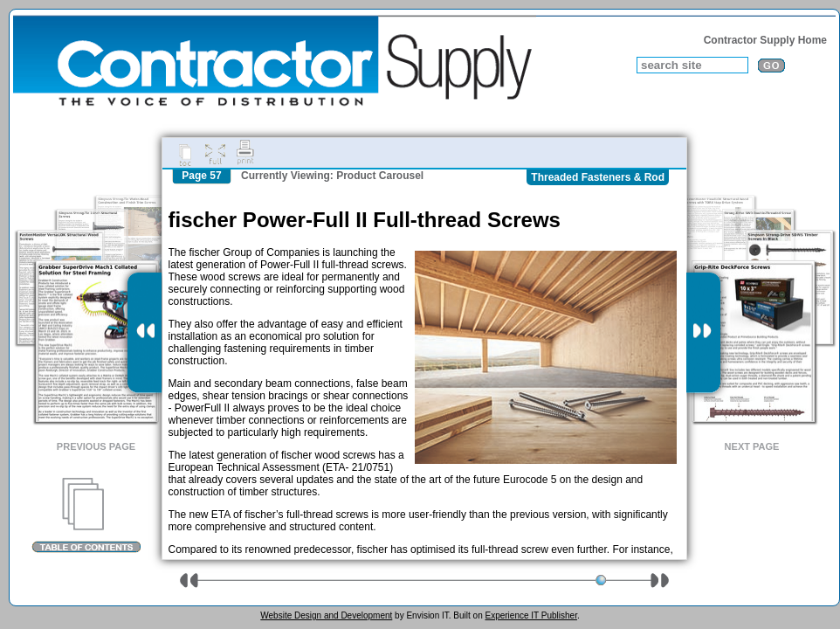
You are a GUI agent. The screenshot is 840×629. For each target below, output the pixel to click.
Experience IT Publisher (530, 615)
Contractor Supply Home (765, 40)
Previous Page (96, 446)
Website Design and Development (326, 615)
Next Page (752, 446)
